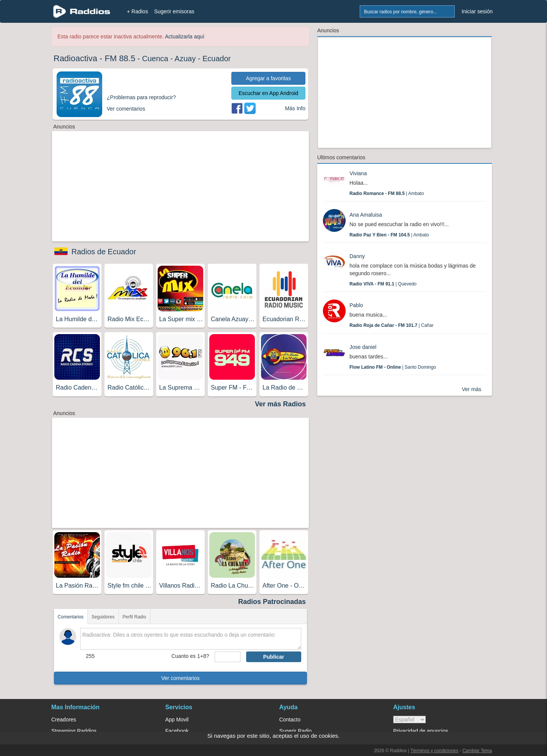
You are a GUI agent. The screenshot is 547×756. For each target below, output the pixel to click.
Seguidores (103, 617)
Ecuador (217, 59)
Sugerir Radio (296, 731)
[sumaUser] (227, 657)
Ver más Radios (280, 404)
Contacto (290, 720)
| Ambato (387, 193)
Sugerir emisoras (174, 11)
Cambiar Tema (477, 751)
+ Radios (138, 11)
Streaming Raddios (74, 731)
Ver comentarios (180, 678)
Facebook (177, 731)
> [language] (409, 720)
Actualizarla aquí (185, 36)
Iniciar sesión (477, 11)
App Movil (177, 720)
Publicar (274, 657)
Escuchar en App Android (268, 93)
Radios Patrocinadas (272, 602)
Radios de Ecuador (104, 252)
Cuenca (155, 59)
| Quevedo (383, 284)
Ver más (472, 389)
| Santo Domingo (393, 367)
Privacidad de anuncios (421, 731)
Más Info (295, 108)
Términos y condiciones (434, 751)
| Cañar (391, 325)
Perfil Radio (134, 617)
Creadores (64, 720)
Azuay (185, 59)
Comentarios (71, 617)
